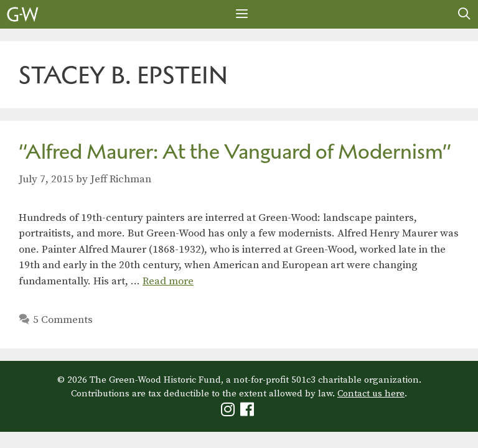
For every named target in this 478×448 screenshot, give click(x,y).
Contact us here (371, 394)
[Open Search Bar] (464, 14)
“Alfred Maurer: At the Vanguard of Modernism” (235, 152)
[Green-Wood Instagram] (229, 412)
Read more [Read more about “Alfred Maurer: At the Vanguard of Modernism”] (168, 281)
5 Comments (63, 320)
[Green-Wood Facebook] (249, 412)
